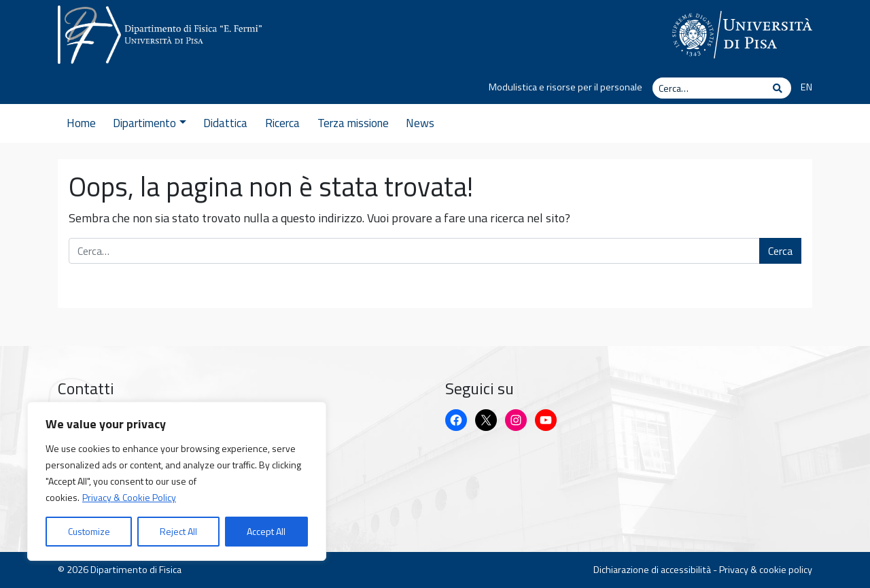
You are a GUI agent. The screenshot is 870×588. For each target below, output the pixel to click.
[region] (177, 481)
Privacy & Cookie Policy (129, 497)
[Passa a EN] (802, 88)
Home (81, 123)
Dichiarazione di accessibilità (652, 570)
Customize (89, 531)
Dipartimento (149, 123)
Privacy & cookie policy (766, 570)
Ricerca (282, 123)
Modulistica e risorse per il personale (565, 87)
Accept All (266, 531)
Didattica (225, 123)
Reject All (178, 531)
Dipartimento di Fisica (136, 570)
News (420, 123)
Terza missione (353, 123)
